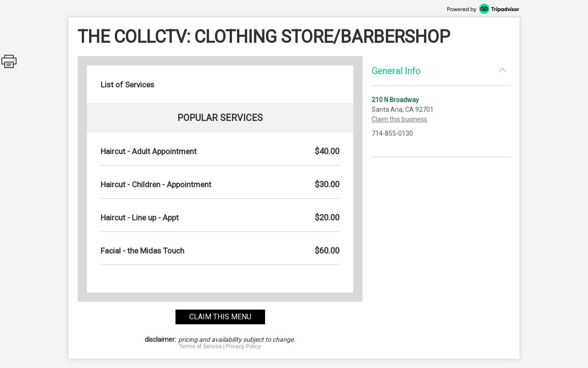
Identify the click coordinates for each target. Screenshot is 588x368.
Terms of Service (201, 346)
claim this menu (220, 317)
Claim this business (399, 119)
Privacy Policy (243, 346)
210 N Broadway (395, 100)
